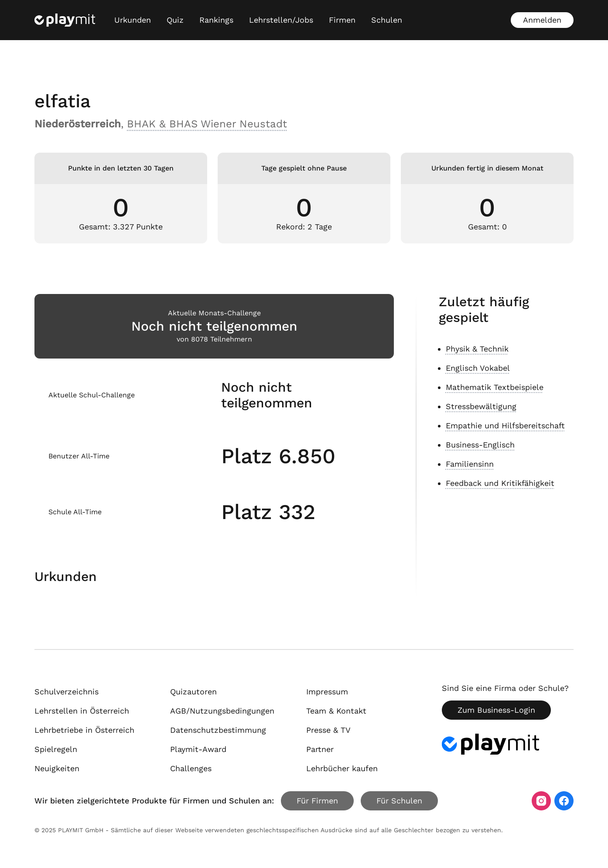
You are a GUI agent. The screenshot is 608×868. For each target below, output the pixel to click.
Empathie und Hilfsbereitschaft (505, 425)
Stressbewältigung (481, 406)
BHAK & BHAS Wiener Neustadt (207, 124)
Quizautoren (193, 692)
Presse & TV (328, 730)
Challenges (191, 768)
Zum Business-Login (496, 710)
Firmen (342, 20)
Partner (320, 749)
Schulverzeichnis (67, 692)
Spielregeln (56, 749)
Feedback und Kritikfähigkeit (500, 483)
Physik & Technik (477, 349)
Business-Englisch (480, 445)
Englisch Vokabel (478, 368)
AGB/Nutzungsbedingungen (222, 711)
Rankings (216, 20)
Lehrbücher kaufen (342, 768)
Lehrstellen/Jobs (281, 20)
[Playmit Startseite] (65, 20)
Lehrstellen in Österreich (82, 711)
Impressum (327, 692)
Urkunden (133, 20)
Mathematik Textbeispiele (495, 387)
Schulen (387, 20)
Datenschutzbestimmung (218, 730)
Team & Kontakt (336, 711)
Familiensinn (470, 464)
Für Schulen (399, 801)
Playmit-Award (198, 749)
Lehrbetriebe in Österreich (84, 730)
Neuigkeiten (57, 768)
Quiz (175, 20)
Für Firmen (317, 801)
